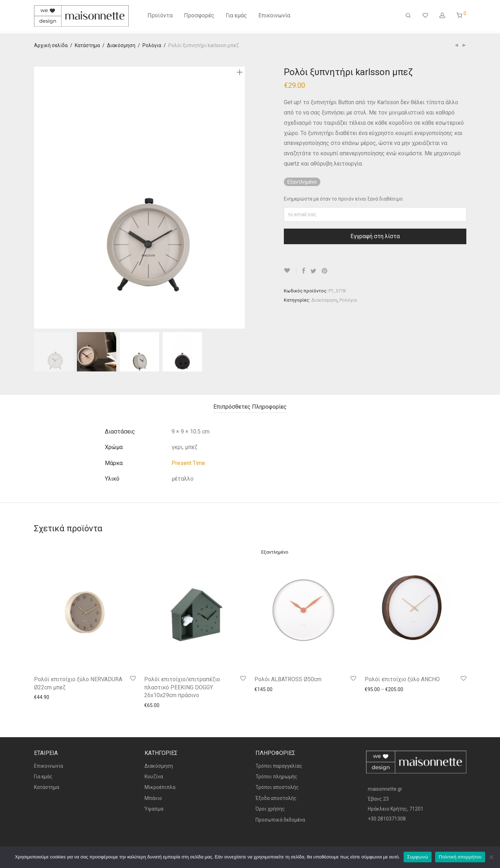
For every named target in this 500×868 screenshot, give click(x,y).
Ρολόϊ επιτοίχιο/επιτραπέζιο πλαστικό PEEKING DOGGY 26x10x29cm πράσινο (182, 687)
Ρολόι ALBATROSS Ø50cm (288, 679)
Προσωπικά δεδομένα (280, 820)
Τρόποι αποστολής (277, 787)
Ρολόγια (152, 45)
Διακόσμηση (121, 45)
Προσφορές (199, 17)
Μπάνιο (153, 798)
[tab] (250, 407)
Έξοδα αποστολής (276, 798)
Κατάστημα (87, 45)
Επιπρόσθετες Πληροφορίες (250, 407)
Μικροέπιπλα (160, 787)
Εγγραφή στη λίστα (375, 236)
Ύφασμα (154, 809)
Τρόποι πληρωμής (276, 777)
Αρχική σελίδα (51, 45)
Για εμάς (236, 17)
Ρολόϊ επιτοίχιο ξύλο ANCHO (402, 679)
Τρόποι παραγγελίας (279, 766)
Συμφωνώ (418, 857)
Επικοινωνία (274, 17)
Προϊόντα (160, 17)
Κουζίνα (154, 777)
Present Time (188, 463)
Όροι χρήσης (270, 809)
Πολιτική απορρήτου (460, 857)
